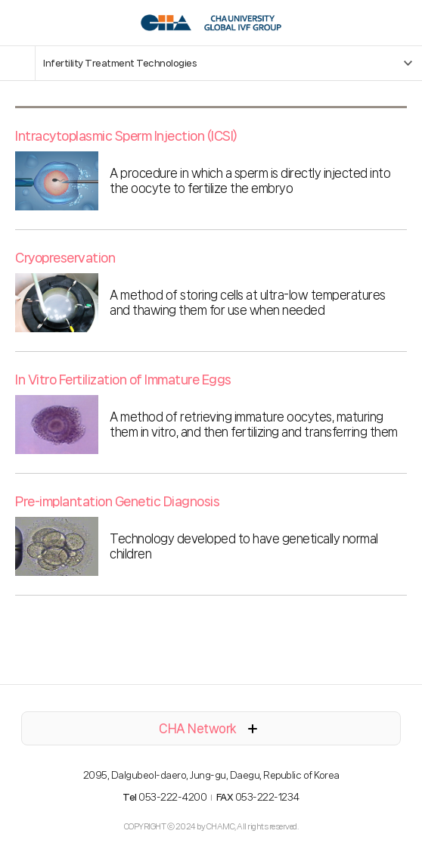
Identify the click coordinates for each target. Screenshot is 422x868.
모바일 (19, 23)
